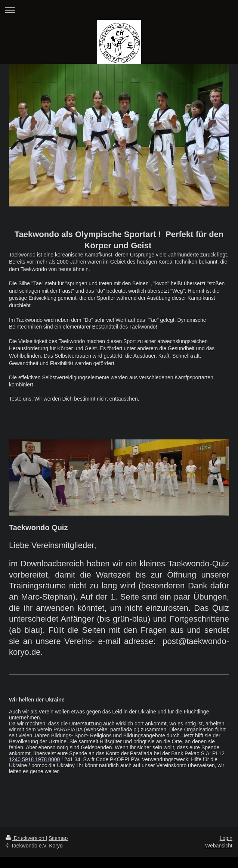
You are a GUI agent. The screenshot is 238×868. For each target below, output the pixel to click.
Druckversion (26, 838)
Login (226, 838)
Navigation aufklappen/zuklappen (119, 10)
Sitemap (58, 838)
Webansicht (219, 846)
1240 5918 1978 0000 (34, 759)
